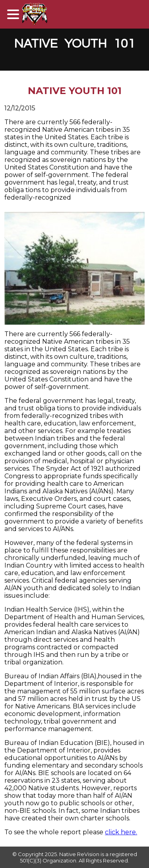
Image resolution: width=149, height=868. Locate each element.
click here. (121, 832)
